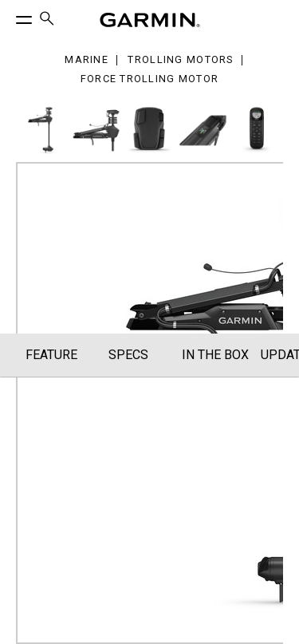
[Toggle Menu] (10, 16)
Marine (87, 60)
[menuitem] (47, 20)
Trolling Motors (180, 60)
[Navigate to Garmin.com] (150, 20)
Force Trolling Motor (150, 79)
